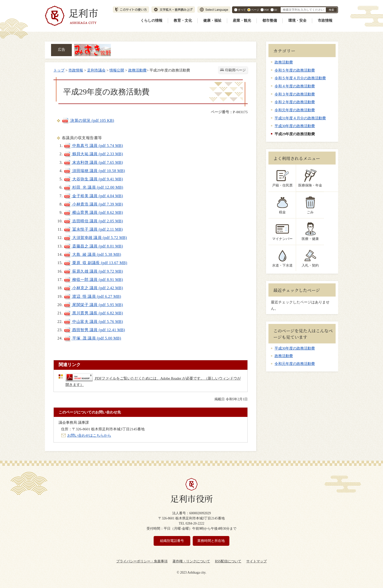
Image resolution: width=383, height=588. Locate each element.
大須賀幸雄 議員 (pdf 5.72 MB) (95, 238)
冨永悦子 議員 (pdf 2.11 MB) (93, 229)
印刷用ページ (235, 70)
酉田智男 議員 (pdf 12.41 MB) (94, 330)
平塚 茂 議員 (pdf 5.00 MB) (92, 338)
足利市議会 (96, 70)
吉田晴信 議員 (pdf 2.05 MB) (93, 221)
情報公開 (117, 70)
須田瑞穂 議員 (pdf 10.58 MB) (94, 171)
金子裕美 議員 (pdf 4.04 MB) (93, 196)
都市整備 (270, 21)
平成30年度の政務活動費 (295, 126)
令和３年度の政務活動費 (295, 94)
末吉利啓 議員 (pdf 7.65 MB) (93, 162)
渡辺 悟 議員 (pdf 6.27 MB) (92, 296)
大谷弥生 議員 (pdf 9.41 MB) (93, 179)
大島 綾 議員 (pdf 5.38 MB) (92, 254)
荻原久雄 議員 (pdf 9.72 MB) (93, 271)
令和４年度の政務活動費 (295, 86)
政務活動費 (137, 70)
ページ (255, 10)
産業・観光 (242, 21)
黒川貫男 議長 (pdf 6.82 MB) (93, 313)
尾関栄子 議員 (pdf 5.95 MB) (93, 305)
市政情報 (325, 21)
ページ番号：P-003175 (229, 112)
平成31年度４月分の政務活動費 (300, 118)
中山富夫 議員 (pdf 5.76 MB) (93, 322)
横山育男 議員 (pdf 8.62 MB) (93, 212)
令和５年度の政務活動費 (295, 70)
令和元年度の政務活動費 (295, 110)
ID (276, 10)
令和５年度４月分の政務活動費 (300, 78)
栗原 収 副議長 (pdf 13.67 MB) (96, 263)
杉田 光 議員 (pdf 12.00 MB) (93, 187)
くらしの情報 (151, 21)
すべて (242, 10)
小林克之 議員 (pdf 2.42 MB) (93, 288)
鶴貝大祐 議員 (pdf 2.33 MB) (93, 154)
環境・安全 (297, 21)
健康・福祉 (212, 21)
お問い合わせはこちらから (89, 435)
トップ (59, 70)
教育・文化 (183, 21)
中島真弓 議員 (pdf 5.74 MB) (93, 146)
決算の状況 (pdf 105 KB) (88, 120)
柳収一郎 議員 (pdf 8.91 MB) (93, 280)
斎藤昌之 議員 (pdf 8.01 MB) (93, 246)
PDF (267, 10)
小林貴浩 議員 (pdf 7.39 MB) (93, 204)
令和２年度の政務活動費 (295, 102)
